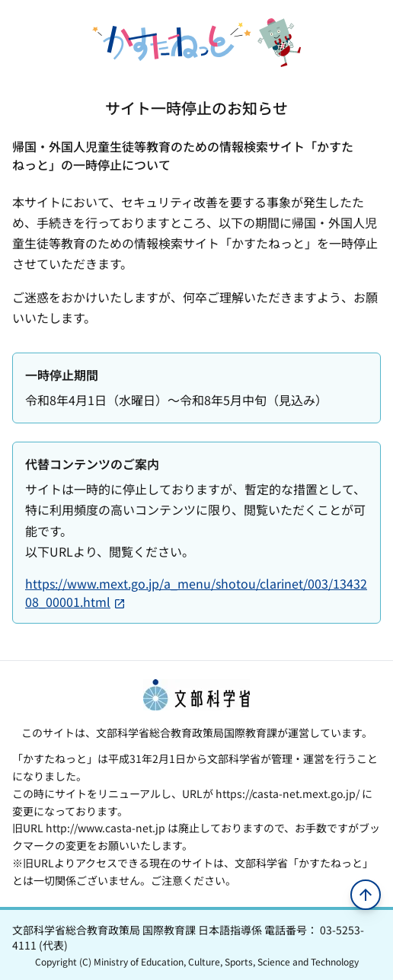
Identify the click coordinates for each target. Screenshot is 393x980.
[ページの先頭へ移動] (366, 895)
